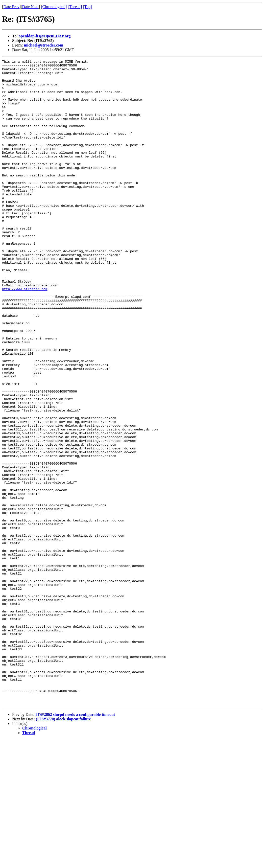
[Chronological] (54, 7)
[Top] (87, 7)
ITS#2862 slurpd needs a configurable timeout (75, 843)
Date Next (30, 7)
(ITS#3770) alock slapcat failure (63, 848)
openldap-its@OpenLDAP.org (45, 36)
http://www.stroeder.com (25, 335)
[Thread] (75, 7)
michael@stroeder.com (43, 45)
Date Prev (11, 7)
